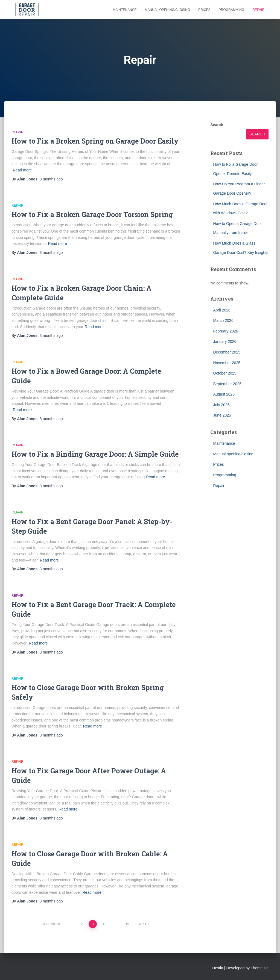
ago (51, 179)
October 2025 (225, 373)
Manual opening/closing (168, 10)
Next (142, 924)
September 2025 (227, 384)
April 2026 (222, 310)
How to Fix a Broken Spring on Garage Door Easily (95, 141)
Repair (258, 10)
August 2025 (224, 394)
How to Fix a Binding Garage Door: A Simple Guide (95, 454)
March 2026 (223, 320)
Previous (52, 924)
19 (127, 924)
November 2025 (227, 363)
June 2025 (222, 415)
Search (217, 125)
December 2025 (227, 352)
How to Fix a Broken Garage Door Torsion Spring (92, 214)
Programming (231, 10)
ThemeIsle (260, 968)
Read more (22, 170)
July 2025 (221, 405)
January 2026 (225, 341)
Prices (204, 10)
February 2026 (225, 331)
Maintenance (125, 10)
